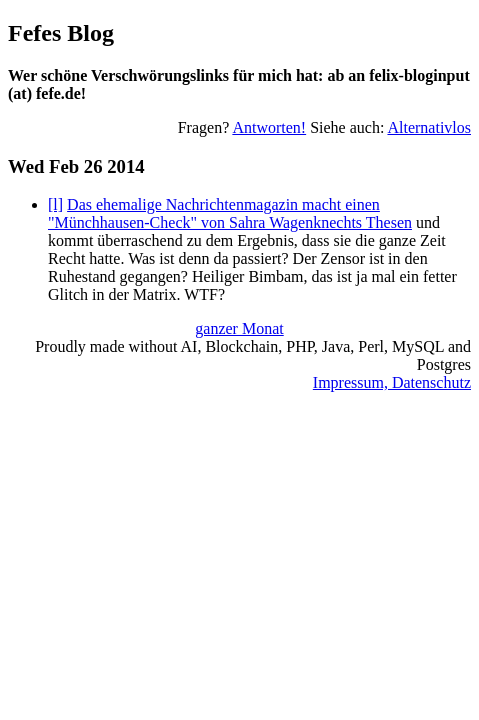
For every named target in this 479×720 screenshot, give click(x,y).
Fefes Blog (61, 33)
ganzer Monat (239, 328)
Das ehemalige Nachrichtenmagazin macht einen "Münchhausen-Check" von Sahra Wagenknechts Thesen (230, 213)
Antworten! (269, 127)
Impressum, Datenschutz (392, 382)
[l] (55, 204)
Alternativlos (429, 127)
